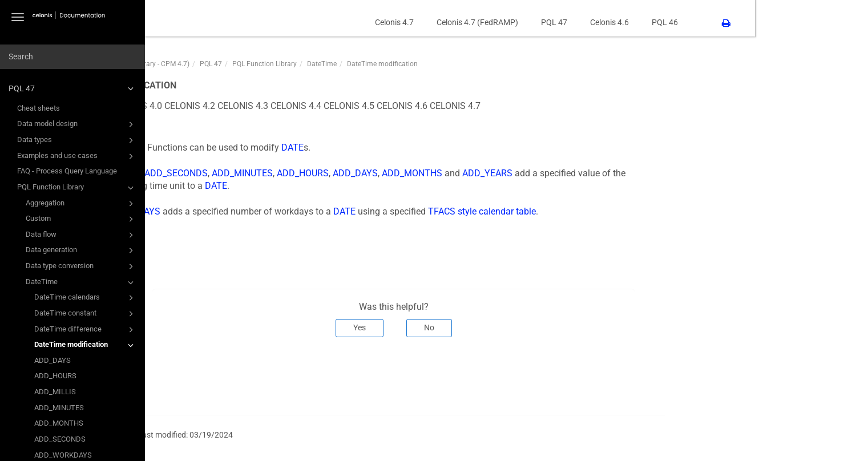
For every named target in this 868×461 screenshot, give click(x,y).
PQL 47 (73, 88)
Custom (81, 219)
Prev (196, 375)
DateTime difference (86, 330)
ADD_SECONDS (60, 439)
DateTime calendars (86, 298)
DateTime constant (86, 314)
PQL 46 (778, 22)
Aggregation (81, 204)
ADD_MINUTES (59, 408)
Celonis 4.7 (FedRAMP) (590, 22)
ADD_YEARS (600, 173)
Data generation (81, 250)
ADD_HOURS (55, 376)
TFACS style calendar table (595, 211)
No (542, 327)
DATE (405, 147)
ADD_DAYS (53, 360)
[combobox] (72, 57)
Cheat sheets (39, 108)
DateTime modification (86, 345)
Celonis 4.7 (507, 22)
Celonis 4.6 (722, 22)
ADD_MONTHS (59, 423)
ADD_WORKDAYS (238, 211)
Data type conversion (81, 266)
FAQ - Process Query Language (67, 171)
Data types (77, 140)
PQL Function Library (77, 188)
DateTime (81, 282)
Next (761, 375)
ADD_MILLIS (55, 392)
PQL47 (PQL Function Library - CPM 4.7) (241, 64)
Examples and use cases (77, 156)
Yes (472, 327)
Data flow (81, 235)
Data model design (77, 124)
